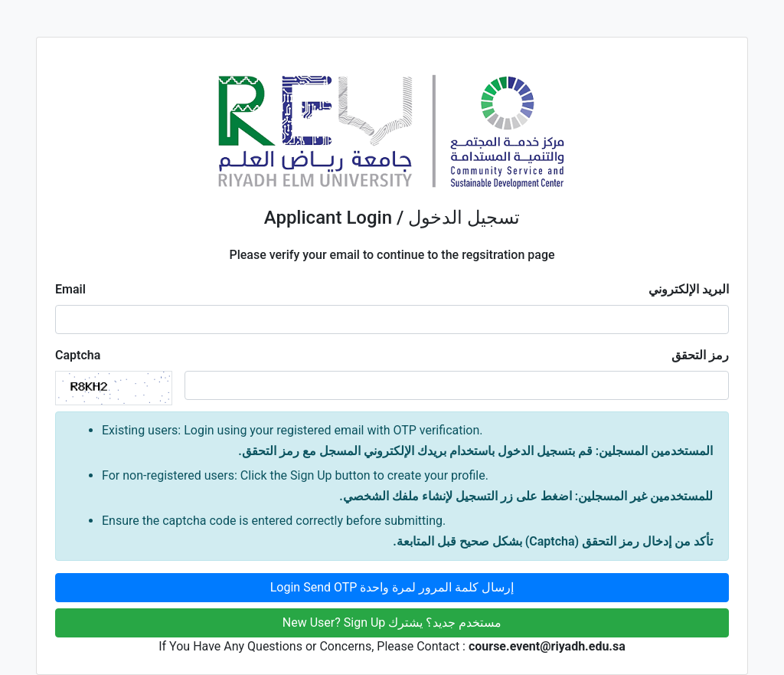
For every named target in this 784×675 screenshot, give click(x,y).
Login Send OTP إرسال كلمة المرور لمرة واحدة (392, 587)
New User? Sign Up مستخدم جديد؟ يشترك (392, 623)
